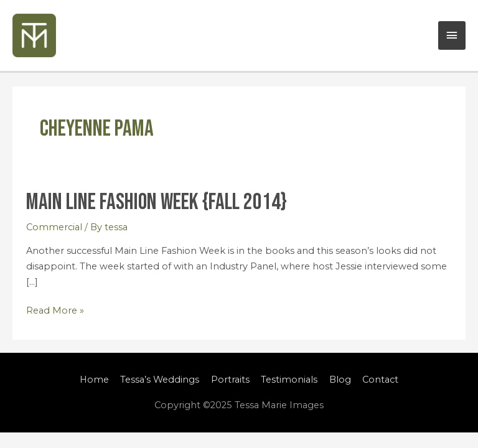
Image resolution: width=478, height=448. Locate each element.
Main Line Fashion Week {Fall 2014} (157, 202)
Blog (340, 380)
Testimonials (289, 380)
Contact (380, 380)
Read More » (55, 310)
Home (94, 380)
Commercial (54, 227)
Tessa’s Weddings (160, 380)
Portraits (230, 380)
